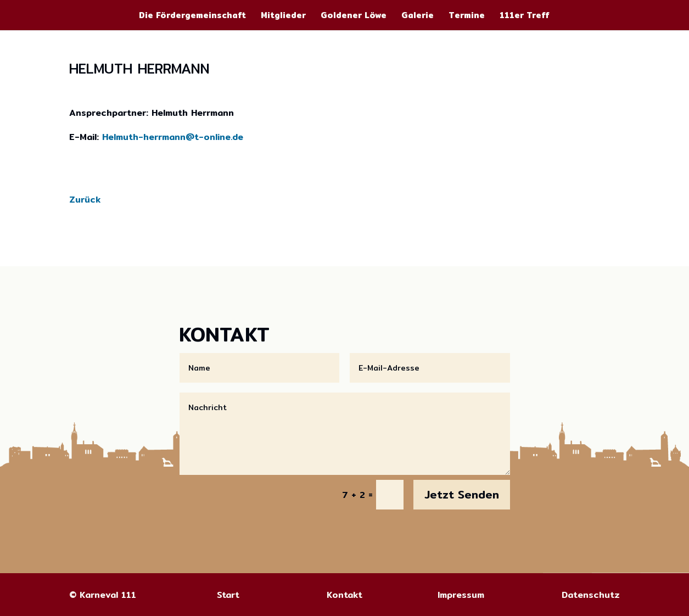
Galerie (418, 16)
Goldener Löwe (354, 16)
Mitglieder (283, 16)
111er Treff (525, 16)
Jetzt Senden (462, 494)
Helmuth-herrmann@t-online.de (173, 137)
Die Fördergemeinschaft (192, 16)
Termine (467, 16)
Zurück (85, 200)
